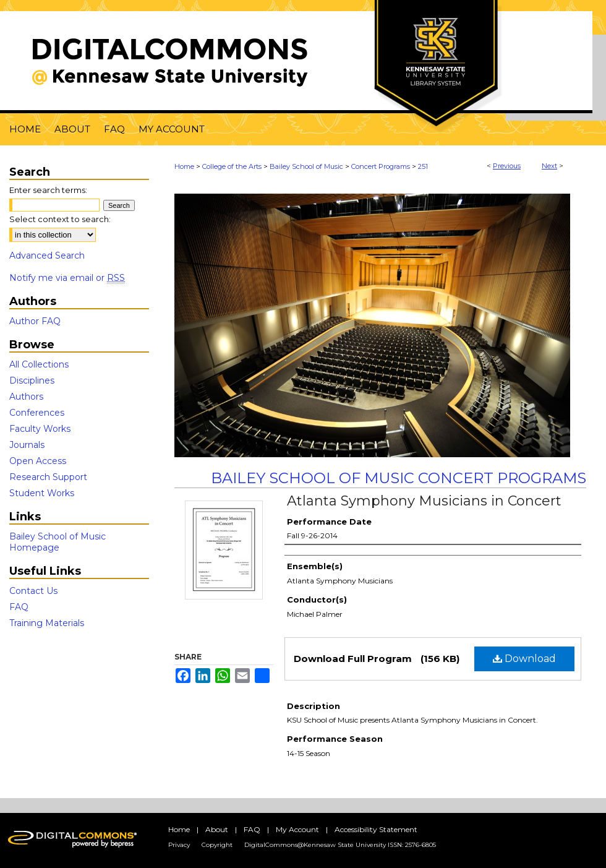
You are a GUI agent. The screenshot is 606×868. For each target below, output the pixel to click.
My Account (297, 829)
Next (549, 166)
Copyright (217, 845)
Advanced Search (47, 256)
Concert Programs (381, 166)
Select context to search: (60, 219)
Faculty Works (40, 429)
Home (184, 166)
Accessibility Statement (376, 829)
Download (524, 659)
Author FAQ (35, 321)
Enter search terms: (48, 190)
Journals (27, 445)
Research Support (48, 477)
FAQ (19, 607)
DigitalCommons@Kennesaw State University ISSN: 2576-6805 (340, 845)
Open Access (38, 461)
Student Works (42, 493)
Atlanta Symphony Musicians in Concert (424, 501)
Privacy (179, 845)
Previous (507, 166)
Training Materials (47, 623)
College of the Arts (232, 166)
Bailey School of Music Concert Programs (399, 478)
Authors (26, 397)
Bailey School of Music (306, 166)
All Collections (39, 364)
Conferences (37, 413)
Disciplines (32, 380)
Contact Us (33, 591)
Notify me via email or (67, 278)
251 (423, 166)
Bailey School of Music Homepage (58, 542)
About (217, 829)
